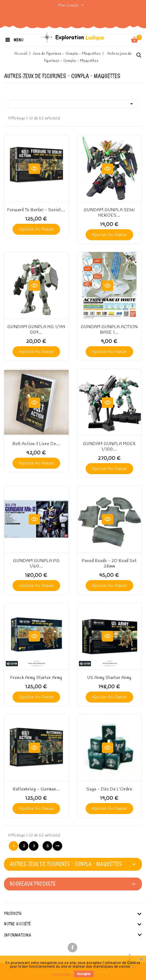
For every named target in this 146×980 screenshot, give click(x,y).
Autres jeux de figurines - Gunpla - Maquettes (66, 864)
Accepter (84, 974)
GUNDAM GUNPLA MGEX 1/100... (109, 447)
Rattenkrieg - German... (36, 789)
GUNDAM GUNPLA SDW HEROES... (109, 213)
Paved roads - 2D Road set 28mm (109, 564)
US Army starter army (109, 678)
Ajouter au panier (36, 229)
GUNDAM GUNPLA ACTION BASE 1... (109, 330)
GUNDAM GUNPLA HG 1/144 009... (36, 330)
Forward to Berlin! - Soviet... (36, 210)
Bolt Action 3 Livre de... (36, 444)
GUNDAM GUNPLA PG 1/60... (36, 564)
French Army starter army (36, 678)
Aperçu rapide (34, 169)
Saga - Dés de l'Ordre (109, 789)
